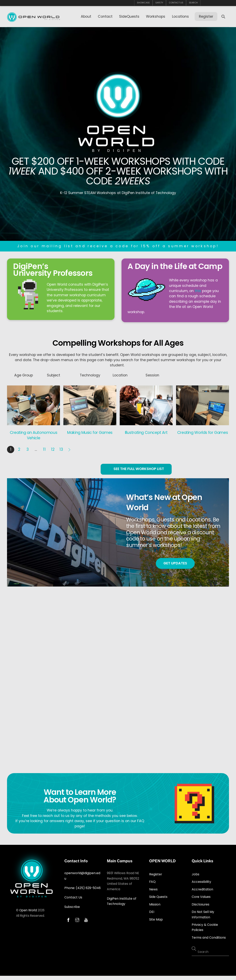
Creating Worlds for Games (203, 431)
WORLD (118, 140)
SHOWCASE (143, 3)
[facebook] (68, 918)
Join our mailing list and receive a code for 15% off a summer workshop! (118, 245)
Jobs (195, 873)
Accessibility (201, 881)
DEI (152, 911)
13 (61, 448)
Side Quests (158, 896)
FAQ (152, 881)
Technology (90, 374)
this (198, 290)
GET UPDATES (175, 562)
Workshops (156, 16)
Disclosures (201, 903)
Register (206, 16)
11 (44, 448)
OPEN (118, 128)
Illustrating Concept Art (146, 431)
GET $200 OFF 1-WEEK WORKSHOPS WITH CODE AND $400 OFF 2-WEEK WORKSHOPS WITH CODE (118, 169)
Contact (105, 16)
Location (120, 374)
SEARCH (193, 3)
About (86, 16)
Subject (54, 374)
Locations (180, 16)
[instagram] (77, 918)
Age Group (24, 374)
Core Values (201, 896)
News (153, 888)
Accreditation (202, 888)
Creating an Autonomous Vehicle (33, 434)
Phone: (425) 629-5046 (83, 887)
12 (53, 448)
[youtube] (86, 918)
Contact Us (73, 896)
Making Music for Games (90, 431)
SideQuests (129, 16)
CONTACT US (176, 3)
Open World (28, 909)
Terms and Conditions (209, 936)
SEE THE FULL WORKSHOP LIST (136, 468)
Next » (70, 448)
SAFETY (159, 3)
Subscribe (72, 906)
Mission (155, 903)
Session (152, 374)
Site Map (156, 918)
